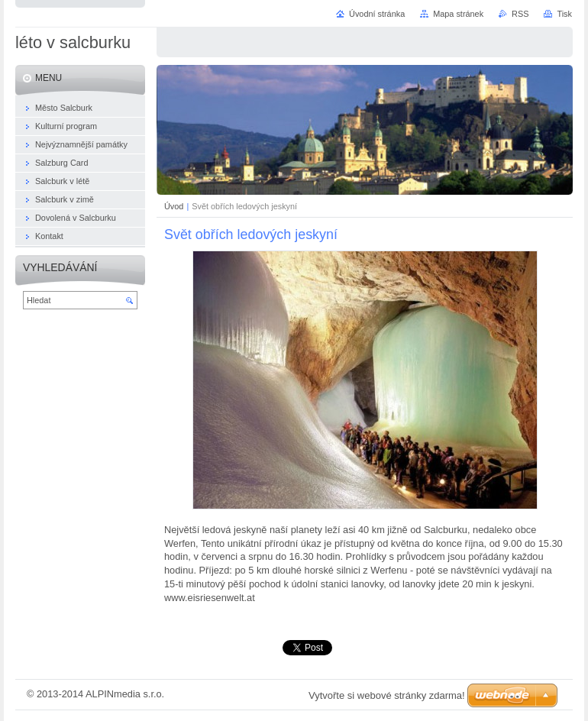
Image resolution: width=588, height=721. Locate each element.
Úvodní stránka (377, 14)
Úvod (174, 206)
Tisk (564, 14)
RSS (520, 14)
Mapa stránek (458, 14)
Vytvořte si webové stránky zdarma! (387, 695)
